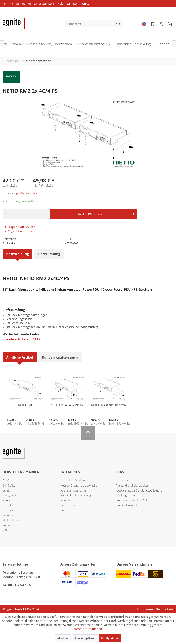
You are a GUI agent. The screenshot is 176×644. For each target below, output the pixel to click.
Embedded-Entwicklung (75, 495)
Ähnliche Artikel (20, 357)
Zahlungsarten (126, 495)
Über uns (122, 480)
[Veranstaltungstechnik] (94, 45)
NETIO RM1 (25, 405)
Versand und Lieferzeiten (133, 485)
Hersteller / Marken (72, 480)
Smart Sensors (44, 4)
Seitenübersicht (127, 505)
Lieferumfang (49, 254)
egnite (27, 4)
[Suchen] (118, 24)
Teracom (8, 515)
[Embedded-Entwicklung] (133, 45)
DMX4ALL (9, 485)
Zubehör (65, 500)
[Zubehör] (162, 45)
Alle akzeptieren (85, 638)
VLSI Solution (11, 520)
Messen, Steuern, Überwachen (79, 485)
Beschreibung (17, 254)
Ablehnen (63, 638)
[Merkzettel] (152, 24)
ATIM (6, 480)
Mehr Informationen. (88, 629)
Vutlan (7, 525)
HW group (9, 495)
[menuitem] (94, 24)
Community (81, 4)
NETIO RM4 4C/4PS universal (109, 405)
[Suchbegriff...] (94, 24)
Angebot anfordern (18, 231)
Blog (62, 510)
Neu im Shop (68, 505)
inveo (6, 500)
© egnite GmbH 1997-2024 (21, 609)
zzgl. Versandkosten (26, 193)
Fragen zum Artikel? (19, 227)
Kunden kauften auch (60, 357)
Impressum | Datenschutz (155, 609)
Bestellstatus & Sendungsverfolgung (139, 490)
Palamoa (64, 4)
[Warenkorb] (170, 24)
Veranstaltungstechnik (74, 490)
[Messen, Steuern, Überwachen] (49, 45)
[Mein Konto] (161, 24)
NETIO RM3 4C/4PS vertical (67, 405)
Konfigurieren (110, 638)
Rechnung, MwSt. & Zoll (132, 500)
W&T (6, 530)
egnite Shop (11, 4)
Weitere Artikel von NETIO (22, 339)
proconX (8, 510)
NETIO (7, 505)
